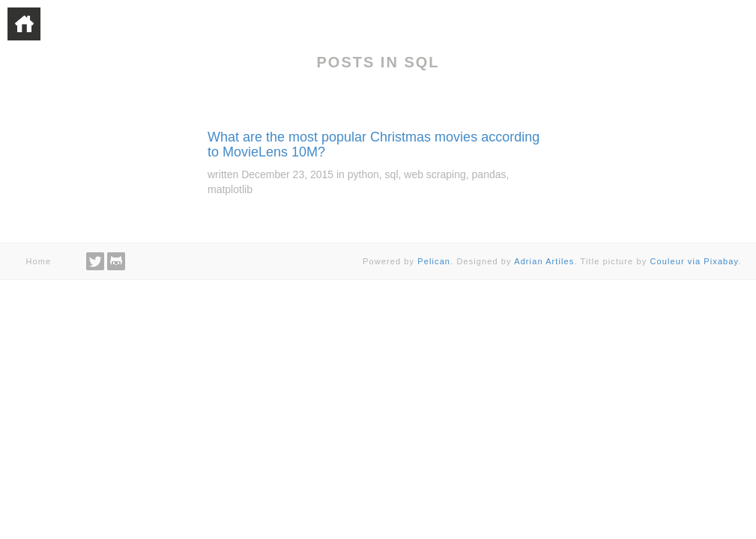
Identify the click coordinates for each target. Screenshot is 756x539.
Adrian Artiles (544, 261)
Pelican (434, 261)
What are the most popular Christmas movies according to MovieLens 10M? (374, 144)
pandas (489, 174)
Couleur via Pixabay (694, 261)
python (363, 174)
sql (392, 174)
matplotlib (230, 189)
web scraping (435, 174)
